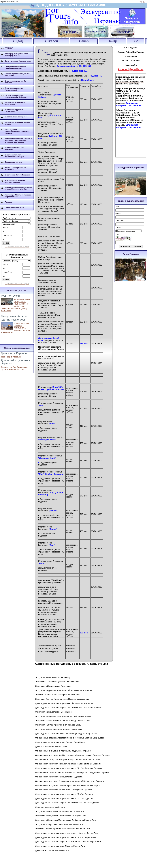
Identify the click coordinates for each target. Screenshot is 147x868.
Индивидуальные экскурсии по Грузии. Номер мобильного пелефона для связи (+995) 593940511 (16, 305)
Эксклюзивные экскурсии (16, 117)
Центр (112, 41)
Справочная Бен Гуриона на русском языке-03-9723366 (14, 368)
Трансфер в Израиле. (11, 357)
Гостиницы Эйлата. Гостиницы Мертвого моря (18, 196)
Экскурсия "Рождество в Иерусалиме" (15, 103)
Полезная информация (14, 208)
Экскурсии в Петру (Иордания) (18, 175)
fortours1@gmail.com (131, 69)
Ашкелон (51, 41)
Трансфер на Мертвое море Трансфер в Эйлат (16, 55)
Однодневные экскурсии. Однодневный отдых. (16, 67)
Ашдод (18, 41)
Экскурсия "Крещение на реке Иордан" (17, 123)
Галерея (8, 202)
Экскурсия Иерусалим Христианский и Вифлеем (16, 96)
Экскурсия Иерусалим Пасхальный (14, 111)
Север (84, 41)
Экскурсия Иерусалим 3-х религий (16, 82)
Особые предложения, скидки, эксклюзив (18, 75)
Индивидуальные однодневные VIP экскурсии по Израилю (18, 189)
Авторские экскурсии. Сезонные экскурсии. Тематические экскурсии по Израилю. (18, 140)
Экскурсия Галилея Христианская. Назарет (15, 156)
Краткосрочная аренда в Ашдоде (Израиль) (15, 181)
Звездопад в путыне (13, 162)
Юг (136, 41)
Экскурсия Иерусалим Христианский (14, 89)
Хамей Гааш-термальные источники (15, 169)
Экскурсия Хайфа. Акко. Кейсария (15, 149)
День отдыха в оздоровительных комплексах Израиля (18, 131)
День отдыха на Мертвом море (18, 61)
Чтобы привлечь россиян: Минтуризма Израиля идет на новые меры (15, 328)
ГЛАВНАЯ (9, 48)
